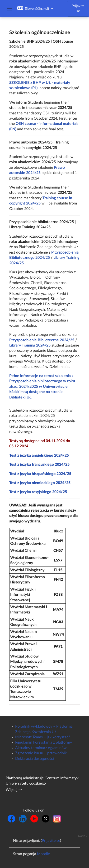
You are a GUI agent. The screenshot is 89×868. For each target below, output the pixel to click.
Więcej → (14, 790)
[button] (35, 9)
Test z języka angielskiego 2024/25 (39, 455)
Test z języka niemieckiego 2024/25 (40, 483)
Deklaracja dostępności (35, 759)
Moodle (43, 854)
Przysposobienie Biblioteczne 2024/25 (42, 340)
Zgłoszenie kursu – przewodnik (41, 753)
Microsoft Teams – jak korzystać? (43, 737)
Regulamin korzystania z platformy (44, 742)
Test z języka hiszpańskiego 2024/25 (40, 474)
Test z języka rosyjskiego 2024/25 (38, 492)
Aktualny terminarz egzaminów (41, 748)
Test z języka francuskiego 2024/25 (39, 465)
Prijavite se (51, 841)
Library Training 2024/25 (30, 345)
